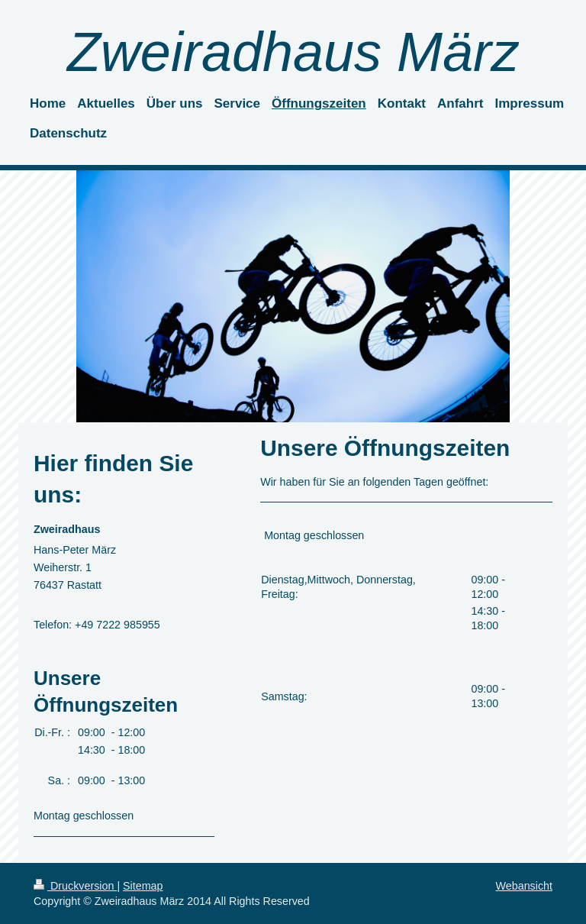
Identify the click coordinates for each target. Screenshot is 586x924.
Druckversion (75, 886)
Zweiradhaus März (293, 52)
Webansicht (524, 886)
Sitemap (143, 886)
